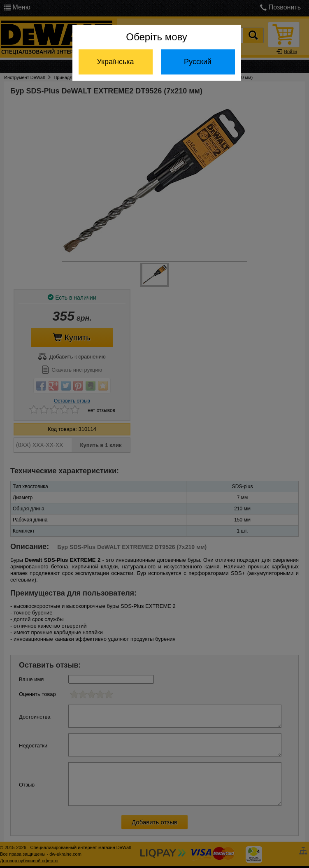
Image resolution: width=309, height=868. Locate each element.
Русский (198, 62)
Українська (115, 62)
